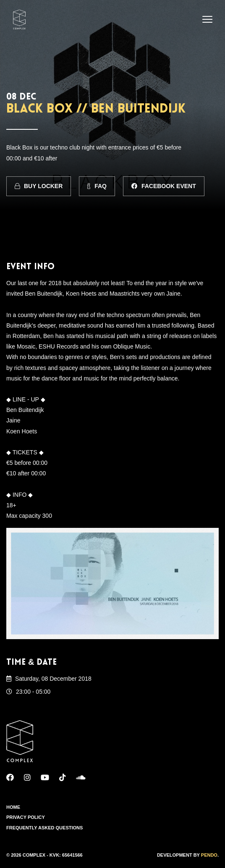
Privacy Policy (26, 817)
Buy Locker (39, 186)
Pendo (209, 855)
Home (13, 807)
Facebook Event (164, 186)
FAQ (97, 186)
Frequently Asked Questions (44, 828)
